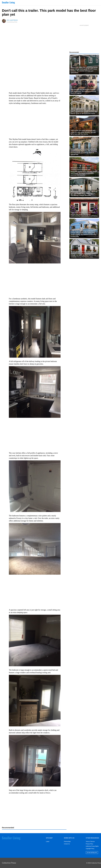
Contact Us (67, 844)
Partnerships (67, 842)
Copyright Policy (90, 849)
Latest (48, 842)
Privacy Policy (89, 844)
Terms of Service (90, 842)
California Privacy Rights (92, 846)
